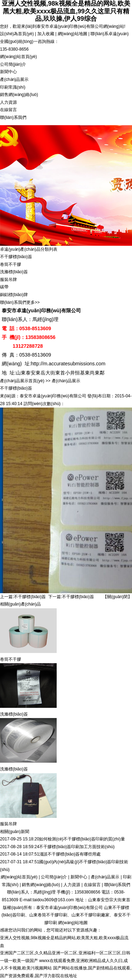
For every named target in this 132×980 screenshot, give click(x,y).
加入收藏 (46, 34)
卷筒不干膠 (11, 264)
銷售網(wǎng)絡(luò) (19, 95)
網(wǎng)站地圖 (73, 34)
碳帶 (4, 287)
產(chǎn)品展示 (14, 79)
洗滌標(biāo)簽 (14, 272)
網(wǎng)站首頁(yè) (18, 57)
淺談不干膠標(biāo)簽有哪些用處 (70, 854)
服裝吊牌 (8, 280)
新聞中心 (8, 72)
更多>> (33, 302)
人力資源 (8, 102)
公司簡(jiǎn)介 (13, 64)
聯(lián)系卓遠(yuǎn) (109, 34)
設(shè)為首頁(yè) (17, 34)
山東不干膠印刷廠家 (90, 915)
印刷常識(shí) (13, 87)
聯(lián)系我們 (13, 117)
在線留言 (8, 110)
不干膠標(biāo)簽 (16, 257)
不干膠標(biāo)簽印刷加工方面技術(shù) (77, 847)
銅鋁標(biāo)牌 (14, 295)
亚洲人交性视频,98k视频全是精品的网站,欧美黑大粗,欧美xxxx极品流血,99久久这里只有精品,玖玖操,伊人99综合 (66, 11)
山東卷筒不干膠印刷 (48, 915)
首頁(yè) (36, 381)
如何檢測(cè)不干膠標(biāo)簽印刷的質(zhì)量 (82, 839)
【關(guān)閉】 (117, 597)
